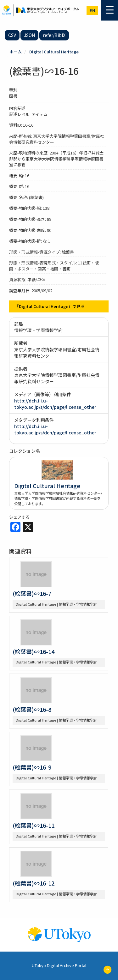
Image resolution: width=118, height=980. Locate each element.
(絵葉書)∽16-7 (32, 593)
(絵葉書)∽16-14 (34, 651)
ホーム (16, 52)
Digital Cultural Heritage (54, 52)
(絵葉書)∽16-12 (34, 883)
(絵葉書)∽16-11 (34, 825)
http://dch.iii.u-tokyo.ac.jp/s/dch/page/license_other (55, 404)
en (92, 10)
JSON (29, 35)
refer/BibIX (54, 35)
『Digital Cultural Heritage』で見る (50, 306)
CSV (12, 35)
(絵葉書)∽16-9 (32, 767)
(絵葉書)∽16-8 (32, 709)
